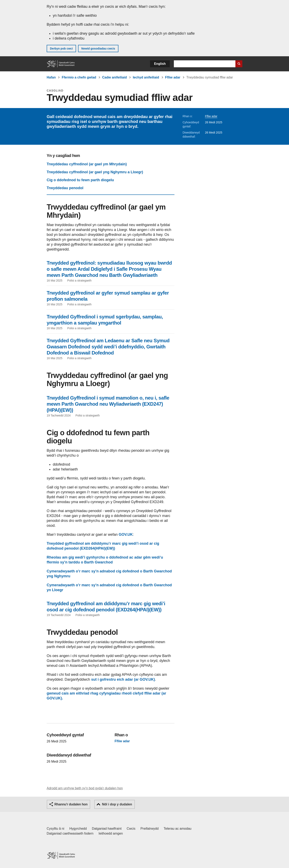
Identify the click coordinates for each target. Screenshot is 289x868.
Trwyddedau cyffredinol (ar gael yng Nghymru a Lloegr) (95, 172)
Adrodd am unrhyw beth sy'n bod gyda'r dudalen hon (85, 788)
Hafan (51, 77)
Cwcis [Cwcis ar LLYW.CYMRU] (131, 829)
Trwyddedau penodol (65, 188)
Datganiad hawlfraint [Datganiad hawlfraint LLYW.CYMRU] (107, 829)
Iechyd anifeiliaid (146, 77)
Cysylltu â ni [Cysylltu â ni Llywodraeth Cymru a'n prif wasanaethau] (55, 829)
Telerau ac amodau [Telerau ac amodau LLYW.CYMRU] (178, 829)
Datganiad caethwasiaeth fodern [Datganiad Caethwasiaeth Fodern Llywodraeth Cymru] (70, 833)
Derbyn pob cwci (61, 49)
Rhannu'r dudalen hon (71, 804)
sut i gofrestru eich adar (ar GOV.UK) (123, 679)
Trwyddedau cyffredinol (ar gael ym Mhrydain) (87, 164)
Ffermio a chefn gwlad (79, 77)
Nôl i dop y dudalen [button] (117, 804)
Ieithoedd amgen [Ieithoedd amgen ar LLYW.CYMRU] (111, 833)
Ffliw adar (173, 77)
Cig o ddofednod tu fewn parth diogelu (80, 180)
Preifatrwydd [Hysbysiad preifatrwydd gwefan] (149, 829)
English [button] (160, 64)
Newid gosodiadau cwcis (98, 49)
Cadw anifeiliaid (114, 77)
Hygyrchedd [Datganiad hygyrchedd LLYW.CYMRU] (78, 829)
